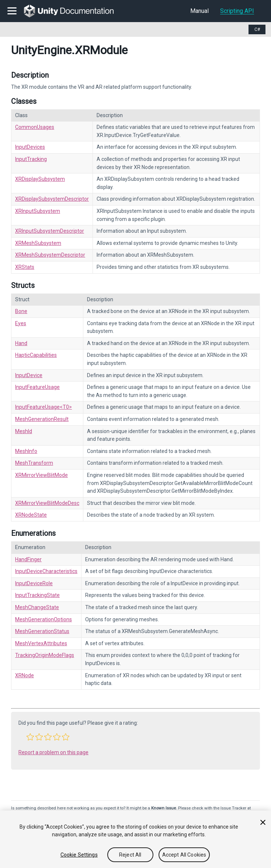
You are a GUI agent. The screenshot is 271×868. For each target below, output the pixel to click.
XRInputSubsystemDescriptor (50, 231)
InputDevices (30, 147)
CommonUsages (35, 127)
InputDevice (29, 375)
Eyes (21, 323)
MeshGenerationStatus (42, 631)
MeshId (24, 431)
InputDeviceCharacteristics (46, 571)
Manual (199, 11)
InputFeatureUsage (37, 387)
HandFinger (28, 559)
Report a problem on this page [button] (53, 752)
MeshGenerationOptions (44, 619)
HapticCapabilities (36, 355)
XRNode (25, 675)
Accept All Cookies (184, 855)
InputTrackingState (37, 595)
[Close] (263, 822)
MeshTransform (34, 463)
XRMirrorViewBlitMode (41, 475)
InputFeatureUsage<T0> (44, 407)
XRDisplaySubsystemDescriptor (52, 199)
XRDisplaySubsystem (40, 179)
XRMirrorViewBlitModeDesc (47, 503)
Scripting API (237, 11)
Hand (21, 343)
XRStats (25, 267)
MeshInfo (26, 451)
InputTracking (31, 159)
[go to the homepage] (74, 11)
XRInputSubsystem (38, 211)
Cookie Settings (79, 855)
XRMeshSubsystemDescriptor (50, 255)
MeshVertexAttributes (41, 643)
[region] (135, 839)
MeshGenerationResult (42, 419)
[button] (30, 737)
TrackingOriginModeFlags (45, 655)
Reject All (130, 855)
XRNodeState (31, 515)
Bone (21, 311)
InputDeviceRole (34, 583)
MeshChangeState (37, 607)
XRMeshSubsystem (38, 243)
